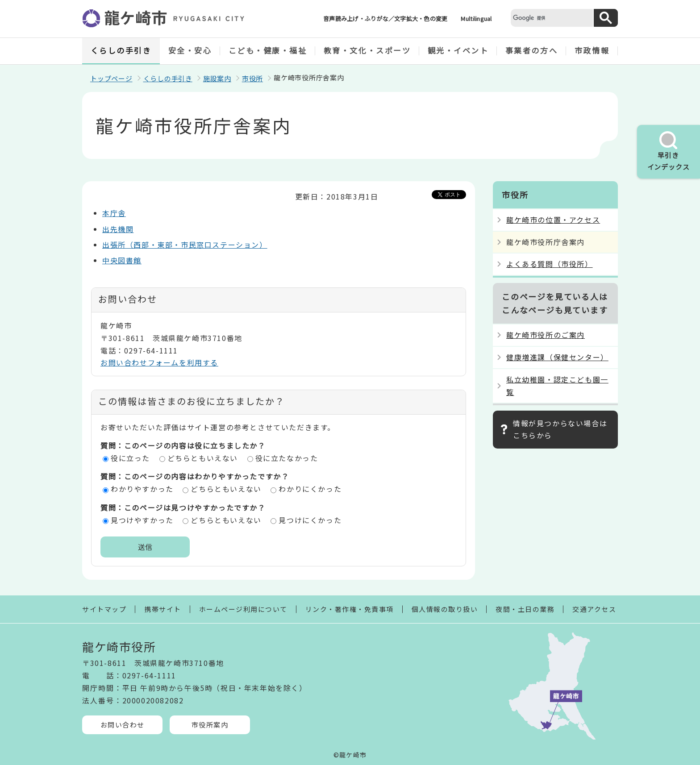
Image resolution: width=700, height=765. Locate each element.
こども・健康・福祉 (268, 50)
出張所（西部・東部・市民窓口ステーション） (185, 245)
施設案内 (217, 78)
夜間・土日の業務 (525, 609)
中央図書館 (122, 260)
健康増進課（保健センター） (557, 357)
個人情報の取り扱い (445, 609)
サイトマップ (104, 609)
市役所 (252, 78)
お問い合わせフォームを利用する (159, 362)
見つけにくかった (310, 520)
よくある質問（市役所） (550, 264)
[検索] (551, 18)
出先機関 (118, 229)
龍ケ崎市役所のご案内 (546, 335)
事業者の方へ (531, 50)
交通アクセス (594, 609)
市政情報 (592, 50)
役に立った (130, 458)
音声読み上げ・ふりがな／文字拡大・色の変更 (385, 19)
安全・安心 (190, 50)
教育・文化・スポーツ (367, 50)
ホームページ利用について (243, 609)
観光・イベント (458, 50)
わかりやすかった (142, 489)
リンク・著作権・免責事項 (350, 609)
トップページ (111, 78)
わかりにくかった (310, 489)
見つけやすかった (142, 520)
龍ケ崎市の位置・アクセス (553, 220)
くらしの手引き (121, 50)
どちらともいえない (203, 458)
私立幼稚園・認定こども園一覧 (557, 385)
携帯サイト (163, 609)
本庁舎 (114, 213)
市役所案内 (210, 725)
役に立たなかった (287, 458)
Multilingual (476, 19)
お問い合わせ (123, 725)
